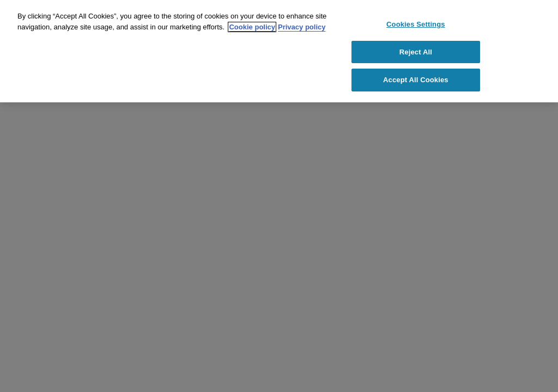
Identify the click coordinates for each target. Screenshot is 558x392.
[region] (279, 51)
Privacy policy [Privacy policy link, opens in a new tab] (302, 27)
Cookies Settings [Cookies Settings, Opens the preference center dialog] (416, 24)
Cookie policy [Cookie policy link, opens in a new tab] (252, 27)
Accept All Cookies (416, 80)
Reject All (416, 52)
